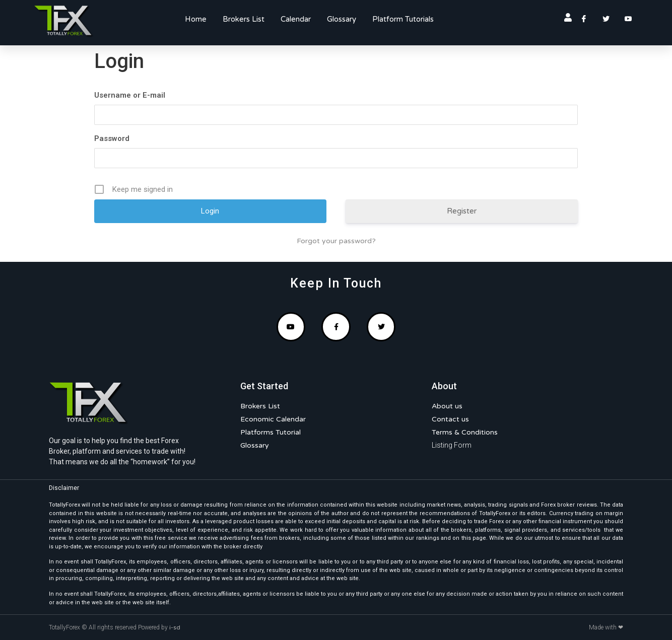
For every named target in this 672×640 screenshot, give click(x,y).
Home (196, 19)
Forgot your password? (336, 241)
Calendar (296, 19)
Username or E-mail (130, 95)
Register (462, 211)
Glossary (342, 19)
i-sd (175, 627)
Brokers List (244, 19)
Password (112, 138)
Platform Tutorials (403, 19)
